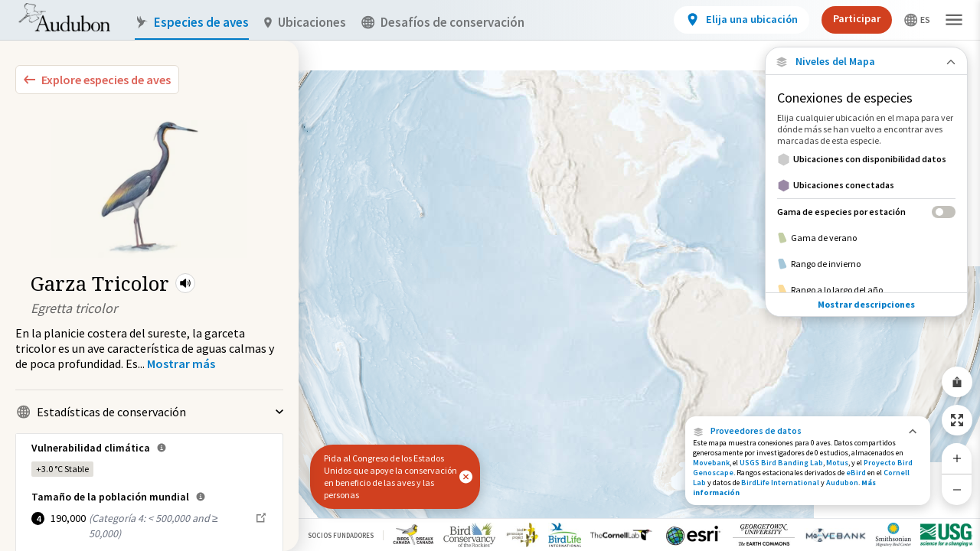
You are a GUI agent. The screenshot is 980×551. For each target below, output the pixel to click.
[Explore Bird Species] (97, 80)
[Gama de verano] (866, 238)
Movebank (711, 463)
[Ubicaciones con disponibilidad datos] (866, 159)
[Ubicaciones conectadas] (866, 185)
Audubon (842, 483)
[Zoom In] (957, 458)
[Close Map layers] (866, 62)
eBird (856, 473)
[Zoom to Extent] (957, 420)
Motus (837, 463)
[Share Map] (957, 382)
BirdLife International (780, 483)
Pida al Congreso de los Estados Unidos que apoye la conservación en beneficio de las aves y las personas (390, 476)
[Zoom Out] (957, 489)
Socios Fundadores (341, 535)
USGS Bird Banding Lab (781, 463)
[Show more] (181, 364)
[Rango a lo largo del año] (866, 290)
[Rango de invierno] (866, 264)
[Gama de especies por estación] (866, 212)
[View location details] (742, 20)
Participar (857, 18)
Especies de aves (192, 23)
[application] (490, 275)
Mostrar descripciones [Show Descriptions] (866, 304)
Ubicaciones (305, 23)
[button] (185, 283)
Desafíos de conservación (443, 23)
